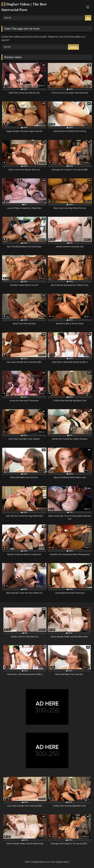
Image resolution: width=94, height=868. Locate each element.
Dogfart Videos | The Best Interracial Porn (24, 7)
